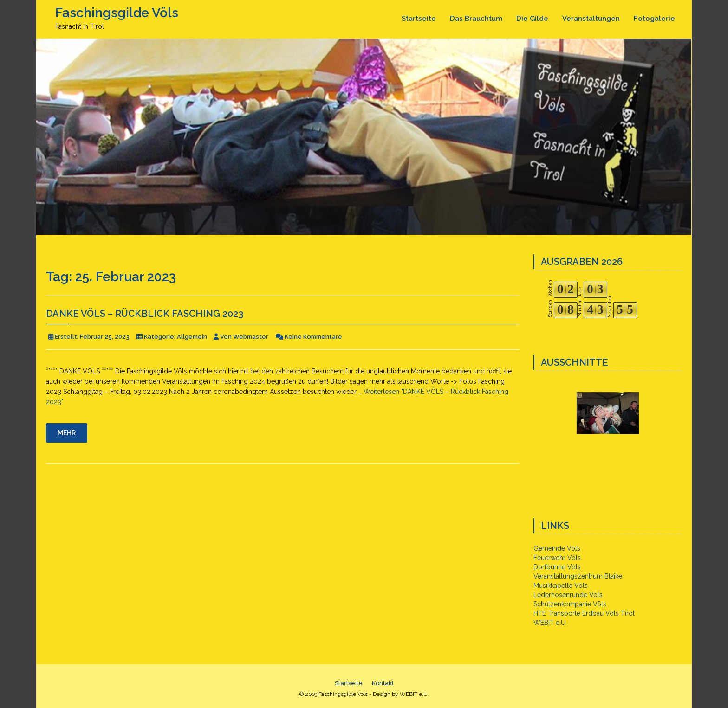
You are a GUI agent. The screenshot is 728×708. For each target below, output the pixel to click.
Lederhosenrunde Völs (568, 595)
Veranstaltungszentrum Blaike (578, 576)
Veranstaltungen (591, 19)
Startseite (419, 19)
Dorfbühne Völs (557, 567)
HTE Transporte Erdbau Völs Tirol (584, 613)
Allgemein (192, 337)
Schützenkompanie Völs (570, 604)
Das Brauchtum (476, 19)
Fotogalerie (654, 19)
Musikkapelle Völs (561, 586)
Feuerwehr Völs (557, 558)
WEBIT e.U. (550, 623)
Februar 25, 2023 (105, 337)
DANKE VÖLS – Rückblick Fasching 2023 (145, 314)
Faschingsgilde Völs (117, 13)
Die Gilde (532, 19)
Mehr (67, 433)
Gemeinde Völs (557, 548)
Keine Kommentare (313, 337)
